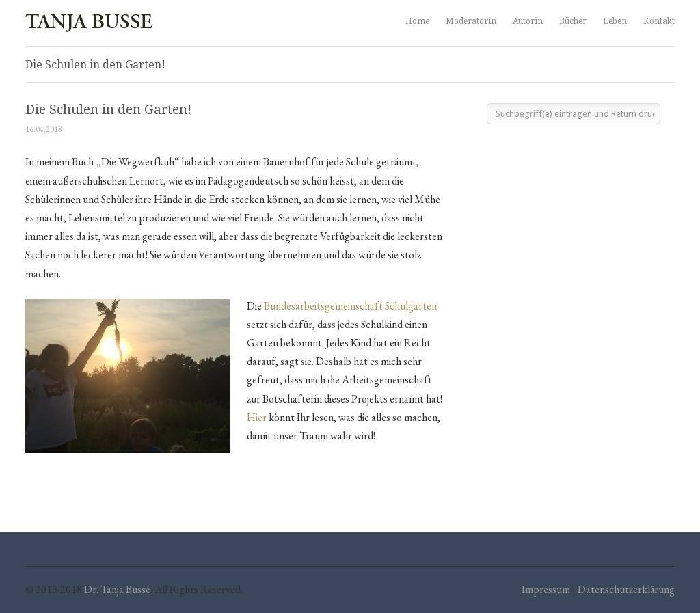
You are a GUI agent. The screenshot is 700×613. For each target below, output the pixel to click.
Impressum (546, 589)
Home (417, 21)
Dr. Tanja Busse (117, 589)
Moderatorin (471, 21)
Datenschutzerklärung (626, 589)
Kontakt (659, 21)
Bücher (573, 21)
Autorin (528, 21)
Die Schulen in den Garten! (108, 110)
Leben (615, 21)
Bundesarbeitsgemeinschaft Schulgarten (350, 306)
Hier (258, 417)
